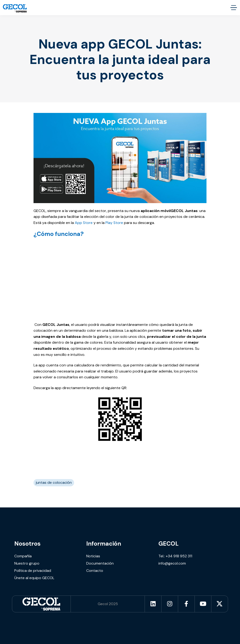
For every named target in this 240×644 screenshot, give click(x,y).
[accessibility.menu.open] (234, 8)
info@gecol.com (172, 563)
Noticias (93, 556)
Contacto (95, 571)
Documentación (100, 563)
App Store (84, 223)
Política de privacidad (33, 571)
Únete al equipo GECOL (34, 578)
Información (104, 544)
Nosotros (27, 544)
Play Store (114, 223)
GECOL (169, 544)
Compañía (23, 556)
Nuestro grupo (27, 563)
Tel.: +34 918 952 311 (175, 556)
